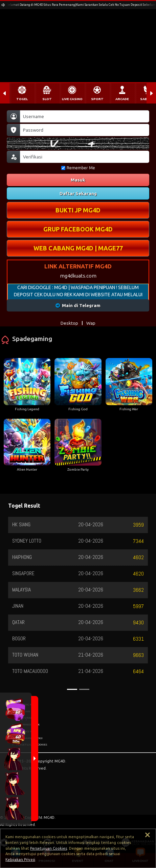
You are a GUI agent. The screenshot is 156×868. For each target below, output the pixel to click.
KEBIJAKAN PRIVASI (29, 738)
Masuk (78, 180)
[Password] (85, 130)
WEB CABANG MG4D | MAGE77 (78, 248)
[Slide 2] (84, 689)
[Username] (85, 116)
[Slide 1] (72, 689)
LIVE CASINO (72, 99)
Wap (91, 323)
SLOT (47, 99)
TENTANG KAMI (26, 704)
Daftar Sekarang (78, 193)
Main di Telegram (78, 305)
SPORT (97, 99)
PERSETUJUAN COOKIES (32, 744)
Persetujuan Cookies (49, 848)
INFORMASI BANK (28, 724)
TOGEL (22, 99)
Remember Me (78, 168)
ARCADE (122, 99)
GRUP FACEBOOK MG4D (78, 229)
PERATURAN (25, 718)
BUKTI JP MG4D (78, 210)
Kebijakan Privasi (20, 860)
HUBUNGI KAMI (26, 731)
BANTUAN (23, 711)
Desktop (69, 323)
